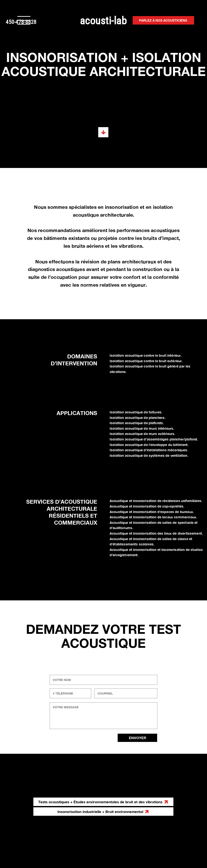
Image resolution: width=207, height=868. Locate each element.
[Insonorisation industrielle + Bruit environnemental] (103, 812)
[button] (24, 20)
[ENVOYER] (137, 738)
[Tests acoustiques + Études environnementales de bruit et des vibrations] (103, 132)
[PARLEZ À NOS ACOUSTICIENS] (163, 20)
